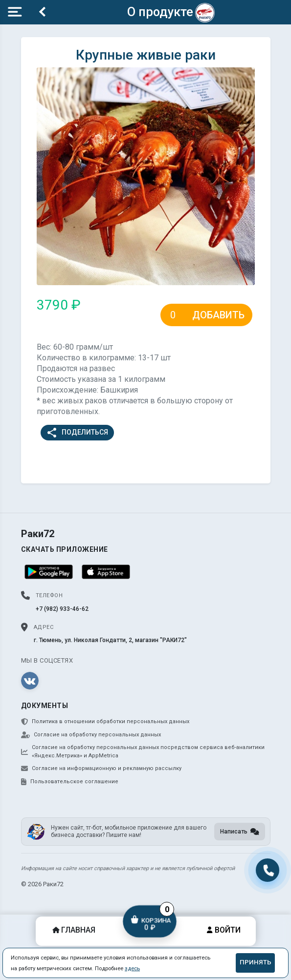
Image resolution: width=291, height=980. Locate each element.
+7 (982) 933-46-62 (62, 609)
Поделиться (77, 433)
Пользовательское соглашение (70, 782)
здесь (132, 968)
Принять (256, 962)
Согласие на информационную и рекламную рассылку (101, 769)
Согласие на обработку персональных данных (91, 735)
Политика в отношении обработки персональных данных (105, 722)
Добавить (218, 315)
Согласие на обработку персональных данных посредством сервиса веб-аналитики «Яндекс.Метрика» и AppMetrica (143, 751)
